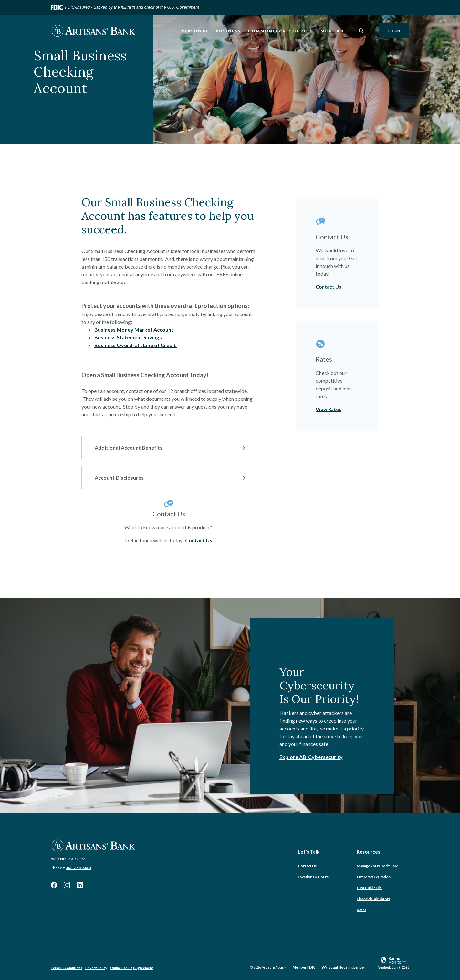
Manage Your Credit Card (377, 866)
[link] (394, 963)
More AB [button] (332, 31)
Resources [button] (368, 852)
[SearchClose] (361, 31)
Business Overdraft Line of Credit (136, 345)
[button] (169, 447)
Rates (361, 910)
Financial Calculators (373, 899)
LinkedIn (80, 885)
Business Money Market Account (134, 330)
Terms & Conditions (66, 968)
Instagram (67, 885)
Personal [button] (195, 31)
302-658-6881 (78, 868)
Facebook (54, 885)
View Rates (328, 409)
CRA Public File (369, 888)
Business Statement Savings (129, 337)
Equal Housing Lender (347, 967)
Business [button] (228, 31)
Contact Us (199, 540)
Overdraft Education (374, 877)
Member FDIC (304, 967)
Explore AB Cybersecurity (311, 757)
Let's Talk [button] (309, 852)
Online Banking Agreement (132, 968)
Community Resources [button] (280, 31)
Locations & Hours (313, 877)
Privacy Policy (96, 968)
